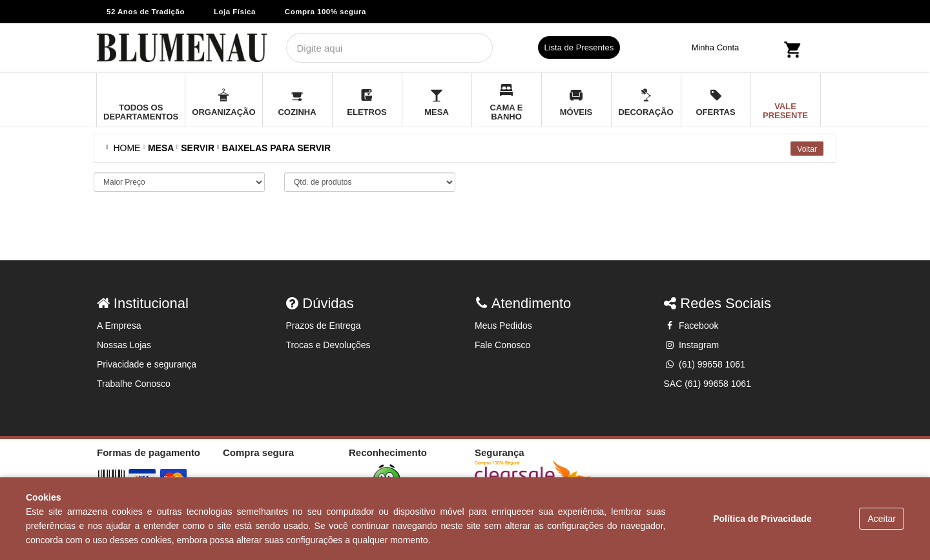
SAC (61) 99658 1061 (708, 384)
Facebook (691, 326)
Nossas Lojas (124, 345)
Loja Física (235, 12)
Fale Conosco (502, 345)
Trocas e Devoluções (328, 345)
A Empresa (119, 326)
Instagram (692, 345)
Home (124, 148)
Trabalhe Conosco (134, 384)
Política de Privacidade (762, 519)
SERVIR (198, 148)
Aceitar (882, 519)
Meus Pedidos (503, 326)
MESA (161, 148)
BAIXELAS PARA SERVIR (277, 148)
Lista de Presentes (579, 47)
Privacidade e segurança (147, 364)
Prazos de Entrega (324, 326)
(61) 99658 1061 (705, 364)
